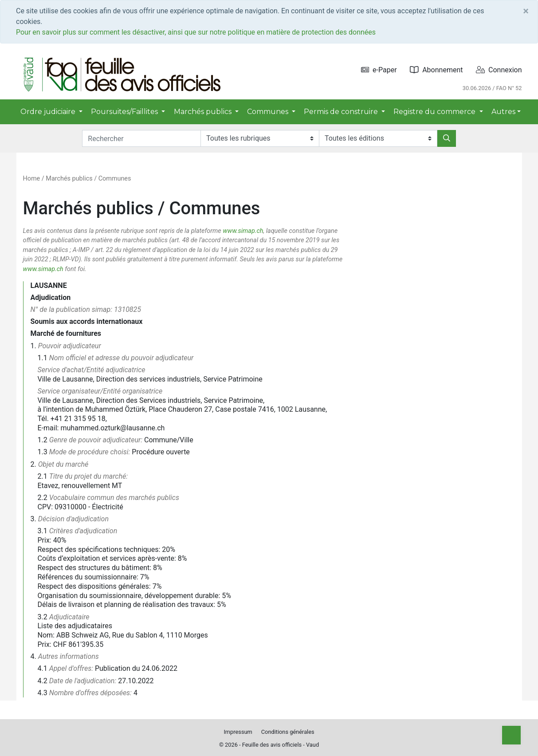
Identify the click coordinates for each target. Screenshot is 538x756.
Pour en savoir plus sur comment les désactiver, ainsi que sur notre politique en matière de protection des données (196, 32)
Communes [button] (269, 112)
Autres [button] (503, 112)
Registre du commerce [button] (435, 112)
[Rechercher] (447, 138)
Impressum (238, 732)
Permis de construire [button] (342, 112)
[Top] (511, 735)
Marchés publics (69, 179)
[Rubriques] (260, 138)
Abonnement (436, 70)
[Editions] (378, 138)
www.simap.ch (243, 231)
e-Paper (379, 70)
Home (32, 179)
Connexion (499, 70)
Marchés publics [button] (204, 112)
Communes (115, 179)
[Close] (526, 11)
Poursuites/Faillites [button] (125, 112)
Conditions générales (288, 732)
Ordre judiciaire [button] (49, 112)
